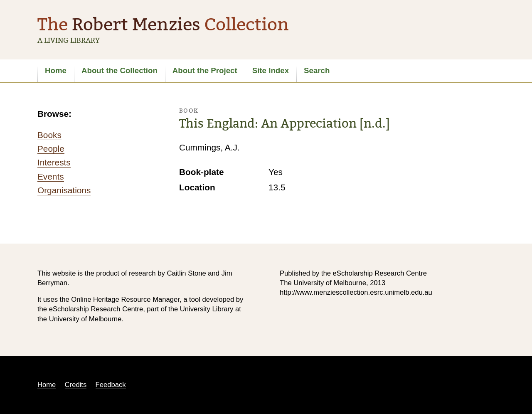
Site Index (271, 70)
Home (56, 70)
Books (49, 135)
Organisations (64, 190)
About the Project (205, 70)
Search (317, 70)
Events (51, 176)
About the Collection (119, 70)
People (51, 149)
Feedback (111, 385)
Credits (76, 385)
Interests (54, 162)
